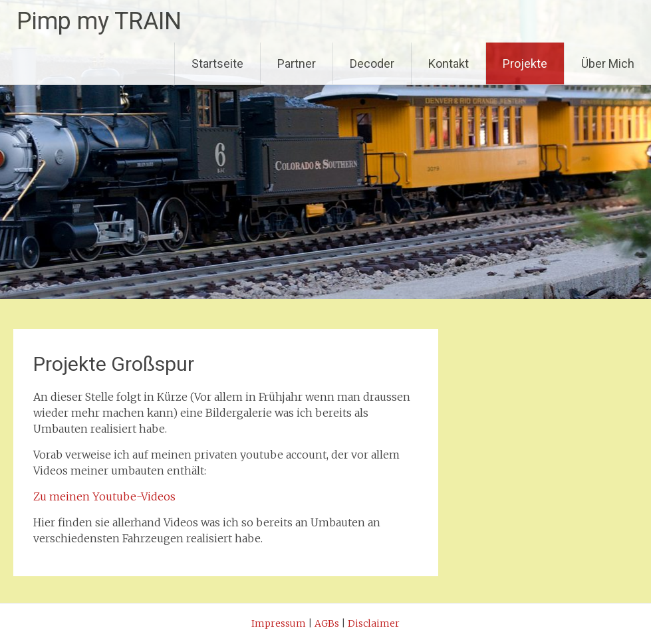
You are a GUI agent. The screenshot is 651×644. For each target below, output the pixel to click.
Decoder (372, 63)
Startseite (217, 63)
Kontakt (449, 63)
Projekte (525, 63)
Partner (297, 63)
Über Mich (608, 63)
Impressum (279, 623)
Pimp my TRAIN (99, 21)
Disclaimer (374, 623)
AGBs (327, 623)
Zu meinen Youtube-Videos (104, 496)
